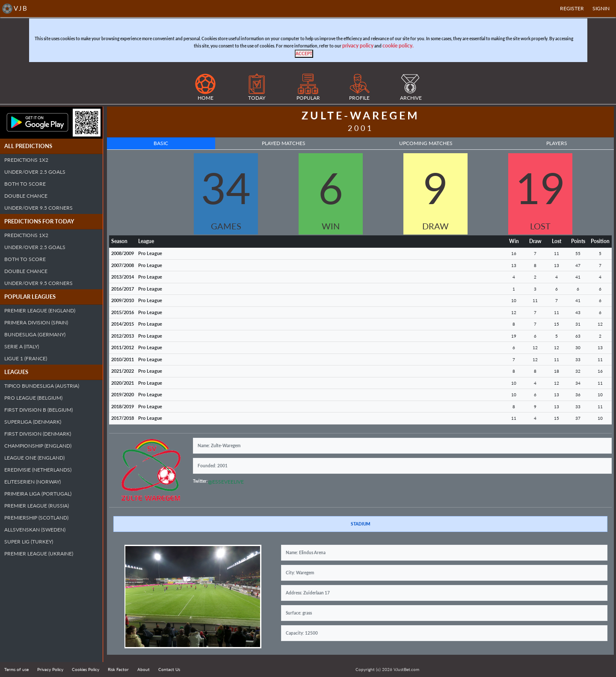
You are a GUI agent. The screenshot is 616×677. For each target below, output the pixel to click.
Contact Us (169, 669)
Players (557, 143)
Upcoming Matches (426, 143)
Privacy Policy (50, 669)
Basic (161, 143)
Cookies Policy (86, 669)
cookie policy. (398, 46)
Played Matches (284, 143)
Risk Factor (118, 669)
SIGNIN (601, 8)
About (144, 669)
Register (572, 8)
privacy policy (358, 46)
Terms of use (16, 669)
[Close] (304, 54)
